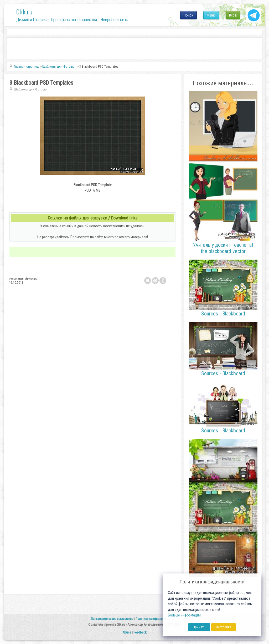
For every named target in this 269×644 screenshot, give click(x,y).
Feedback (140, 632)
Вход (233, 15)
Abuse (127, 632)
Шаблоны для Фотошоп (31, 89)
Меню (211, 15)
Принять (199, 627)
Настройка (224, 627)
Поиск (188, 15)
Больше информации (184, 615)
